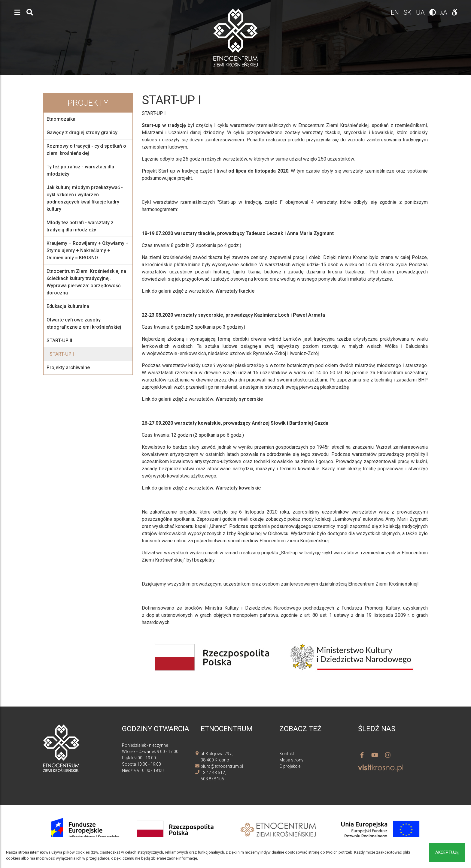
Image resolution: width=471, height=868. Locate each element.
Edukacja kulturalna (68, 306)
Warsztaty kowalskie (238, 488)
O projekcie (290, 766)
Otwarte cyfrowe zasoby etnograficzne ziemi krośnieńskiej (84, 323)
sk (408, 12)
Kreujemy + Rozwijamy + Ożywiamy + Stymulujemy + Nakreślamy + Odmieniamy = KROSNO (88, 250)
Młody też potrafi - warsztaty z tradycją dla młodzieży (80, 226)
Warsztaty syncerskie (239, 399)
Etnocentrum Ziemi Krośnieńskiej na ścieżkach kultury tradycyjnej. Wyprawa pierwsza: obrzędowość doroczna (86, 282)
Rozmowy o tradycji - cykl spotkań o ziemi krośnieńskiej (86, 150)
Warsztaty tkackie (235, 291)
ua (421, 12)
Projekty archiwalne (68, 368)
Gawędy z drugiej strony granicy (82, 133)
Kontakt (287, 754)
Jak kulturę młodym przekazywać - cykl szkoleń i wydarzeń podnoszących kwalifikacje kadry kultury (85, 198)
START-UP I (62, 354)
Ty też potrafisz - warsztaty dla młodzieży (80, 170)
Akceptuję (447, 852)
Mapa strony (291, 760)
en (396, 12)
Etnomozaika (61, 119)
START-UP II (59, 341)
